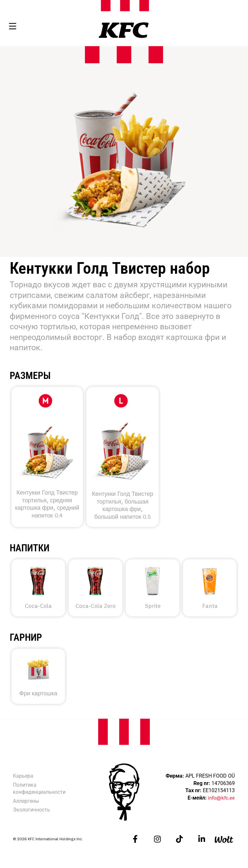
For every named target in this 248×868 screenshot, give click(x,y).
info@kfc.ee (221, 798)
